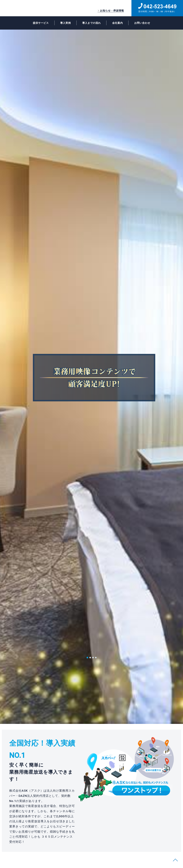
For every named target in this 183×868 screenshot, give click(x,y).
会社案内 (119, 23)
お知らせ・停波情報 (112, 11)
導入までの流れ (91, 23)
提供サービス (38, 23)
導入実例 (64, 23)
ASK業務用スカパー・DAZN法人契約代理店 (34, 8)
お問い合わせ (145, 23)
